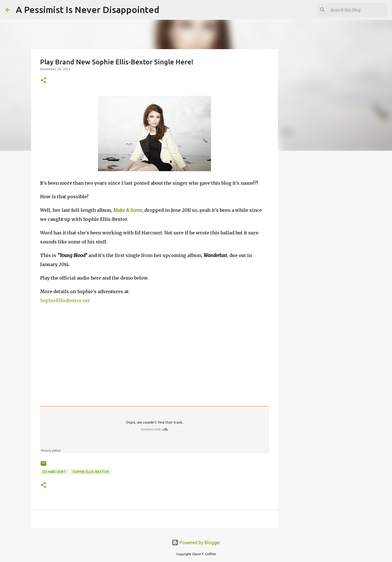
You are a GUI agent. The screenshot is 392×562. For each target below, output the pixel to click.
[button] (43, 81)
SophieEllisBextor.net (65, 300)
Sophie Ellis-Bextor (91, 472)
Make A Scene (128, 210)
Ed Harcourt (54, 472)
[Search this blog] (358, 10)
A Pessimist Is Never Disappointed (88, 10)
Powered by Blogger (196, 543)
